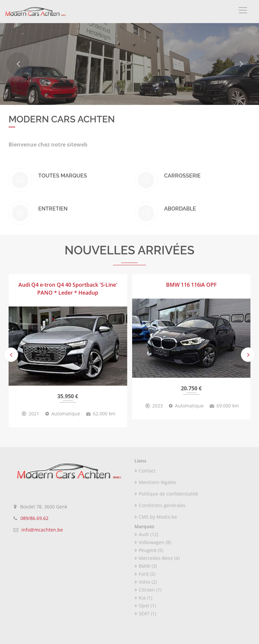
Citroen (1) (148, 590)
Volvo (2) (146, 582)
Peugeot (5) (149, 550)
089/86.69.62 (34, 518)
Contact (145, 471)
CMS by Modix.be (156, 517)
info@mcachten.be (42, 530)
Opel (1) (145, 606)
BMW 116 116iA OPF (191, 285)
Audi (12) (146, 534)
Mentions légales (155, 482)
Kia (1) (143, 598)
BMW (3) (146, 566)
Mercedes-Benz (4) (157, 558)
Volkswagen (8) (153, 542)
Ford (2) (145, 574)
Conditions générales (160, 505)
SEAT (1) (145, 613)
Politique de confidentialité (166, 494)
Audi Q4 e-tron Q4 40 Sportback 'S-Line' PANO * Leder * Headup (68, 289)
